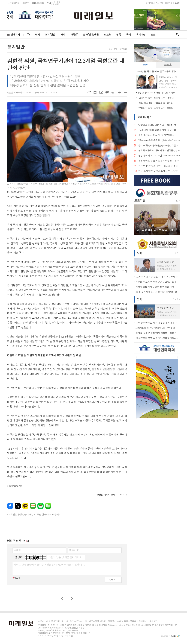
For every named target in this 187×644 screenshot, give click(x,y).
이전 (62, 598)
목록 (95, 92)
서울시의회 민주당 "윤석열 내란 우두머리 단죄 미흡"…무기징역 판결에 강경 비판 (158, 328)
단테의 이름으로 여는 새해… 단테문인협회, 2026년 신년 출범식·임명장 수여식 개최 (159, 150)
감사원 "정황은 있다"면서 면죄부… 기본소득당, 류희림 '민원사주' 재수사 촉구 (158, 333)
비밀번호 (74, 550)
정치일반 (123, 49)
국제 (128, 34)
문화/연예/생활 (91, 34)
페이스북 (10, 506)
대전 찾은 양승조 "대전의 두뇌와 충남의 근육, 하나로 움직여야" (158, 323)
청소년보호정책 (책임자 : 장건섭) (100, 621)
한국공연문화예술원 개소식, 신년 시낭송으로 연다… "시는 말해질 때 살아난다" (159, 171)
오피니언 (141, 34)
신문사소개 (43, 621)
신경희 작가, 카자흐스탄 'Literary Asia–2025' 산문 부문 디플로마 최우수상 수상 (159, 156)
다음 (72, 598)
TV (28, 34)
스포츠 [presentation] (168, 65)
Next (175, 219)
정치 (37, 34)
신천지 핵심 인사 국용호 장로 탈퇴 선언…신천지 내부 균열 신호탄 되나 (158, 287)
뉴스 (144, 117)
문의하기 (153, 621)
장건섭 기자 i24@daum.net (19, 92)
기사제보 (150, 3)
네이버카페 (40, 506)
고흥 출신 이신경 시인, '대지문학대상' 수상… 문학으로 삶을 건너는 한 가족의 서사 (159, 135)
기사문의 (159, 3)
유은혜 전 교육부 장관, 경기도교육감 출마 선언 (158, 282)
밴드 (48, 506)
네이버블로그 (33, 506)
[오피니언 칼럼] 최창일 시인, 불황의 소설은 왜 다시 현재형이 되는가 (158, 108)
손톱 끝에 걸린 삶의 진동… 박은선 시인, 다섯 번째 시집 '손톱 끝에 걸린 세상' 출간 (159, 161)
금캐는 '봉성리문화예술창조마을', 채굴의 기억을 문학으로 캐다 (159, 146)
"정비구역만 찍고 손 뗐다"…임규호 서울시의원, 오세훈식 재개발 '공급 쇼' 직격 (158, 338)
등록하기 (113, 580)
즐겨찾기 (26, 3)
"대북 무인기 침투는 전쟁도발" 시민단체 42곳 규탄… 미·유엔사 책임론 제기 (158, 292)
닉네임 (17, 550)
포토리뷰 (140, 200)
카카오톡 (25, 506)
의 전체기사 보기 (111, 495)
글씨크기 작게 (125, 92)
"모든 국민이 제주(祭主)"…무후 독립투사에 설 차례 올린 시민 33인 (158, 277)
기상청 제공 (55, 4)
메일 (101, 92)
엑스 (18, 506)
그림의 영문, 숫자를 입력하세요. (65, 557)
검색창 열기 (177, 34)
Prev (139, 219)
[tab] (145, 65)
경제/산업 (50, 34)
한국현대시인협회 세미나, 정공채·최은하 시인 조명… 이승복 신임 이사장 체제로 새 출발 (159, 166)
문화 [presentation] (145, 65)
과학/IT (74, 34)
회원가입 (169, 3)
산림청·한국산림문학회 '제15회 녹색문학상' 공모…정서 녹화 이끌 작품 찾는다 (158, 93)
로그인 (177, 3)
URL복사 (89, 92)
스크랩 (113, 92)
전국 (119, 34)
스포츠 (107, 34)
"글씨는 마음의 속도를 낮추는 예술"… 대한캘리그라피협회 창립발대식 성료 (159, 140)
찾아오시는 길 (57, 621)
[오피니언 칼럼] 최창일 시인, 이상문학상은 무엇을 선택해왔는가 (159, 130)
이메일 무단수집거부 (127, 621)
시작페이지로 (14, 3)
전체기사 (15, 34)
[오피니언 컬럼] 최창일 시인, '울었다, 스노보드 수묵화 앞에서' (158, 98)
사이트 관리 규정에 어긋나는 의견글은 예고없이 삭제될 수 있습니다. (49, 564)
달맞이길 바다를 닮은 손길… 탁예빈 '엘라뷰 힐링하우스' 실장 (159, 125)
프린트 (107, 92)
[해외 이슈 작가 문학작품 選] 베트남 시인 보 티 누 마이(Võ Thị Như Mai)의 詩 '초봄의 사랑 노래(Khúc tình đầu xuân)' (158, 103)
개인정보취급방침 (74, 621)
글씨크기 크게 (119, 92)
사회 (63, 34)
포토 (153, 34)
